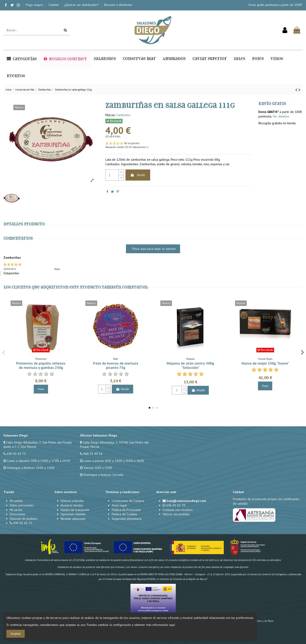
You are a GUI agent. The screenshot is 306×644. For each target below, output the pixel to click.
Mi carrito (16, 510)
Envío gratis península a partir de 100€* (276, 5)
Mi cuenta (16, 501)
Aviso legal (119, 505)
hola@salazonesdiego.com (186, 501)
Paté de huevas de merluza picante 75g (116, 365)
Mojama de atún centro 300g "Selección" (190, 365)
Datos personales (22, 505)
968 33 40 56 (93, 454)
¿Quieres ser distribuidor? (82, 5)
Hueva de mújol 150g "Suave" (265, 363)
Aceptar (16, 634)
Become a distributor (118, 5)
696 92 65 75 (16, 454)
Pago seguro (35, 5)
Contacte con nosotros (178, 510)
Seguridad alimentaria (127, 519)
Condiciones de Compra (128, 501)
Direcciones (18, 514)
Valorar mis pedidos (176, 514)
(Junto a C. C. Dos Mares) (20, 447)
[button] (22, 59)
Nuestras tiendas (72, 505)
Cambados (123, 115)
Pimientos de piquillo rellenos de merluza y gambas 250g (41, 365)
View (41, 389)
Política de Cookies (124, 514)
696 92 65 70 (176, 505)
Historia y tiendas (72, 501)
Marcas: (110, 115)
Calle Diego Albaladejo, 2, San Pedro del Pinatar (39, 442)
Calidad (54, 5)
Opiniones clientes (73, 514)
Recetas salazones (73, 519)
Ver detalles (281, 116)
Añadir (138, 175)
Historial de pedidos (24, 519)
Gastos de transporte (75, 510)
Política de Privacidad (126, 510)
